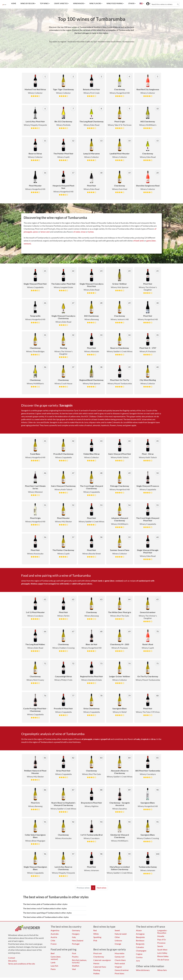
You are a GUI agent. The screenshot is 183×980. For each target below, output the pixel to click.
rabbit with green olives (82, 584)
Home (14, 3)
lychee (91, 232)
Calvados (140, 947)
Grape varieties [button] (61, 3)
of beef (136, 241)
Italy (74, 937)
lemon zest (45, 232)
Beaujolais (140, 937)
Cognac (139, 954)
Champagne (141, 951)
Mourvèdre (119, 953)
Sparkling (97, 937)
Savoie (160, 946)
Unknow (118, 940)
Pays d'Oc (162, 939)
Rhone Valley (163, 956)
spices (35, 232)
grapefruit (106, 739)
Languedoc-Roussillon (162, 932)
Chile (53, 940)
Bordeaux (140, 940)
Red (95, 930)
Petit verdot (120, 963)
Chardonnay (99, 957)
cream (96, 739)
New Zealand (78, 940)
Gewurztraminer (122, 970)
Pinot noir (98, 953)
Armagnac (140, 934)
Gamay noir (120, 957)
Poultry (75, 957)
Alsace (139, 930)
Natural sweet (121, 934)
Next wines (102, 888)
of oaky (137, 739)
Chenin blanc (120, 960)
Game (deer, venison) (56, 958)
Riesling (97, 970)
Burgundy (140, 944)
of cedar (77, 232)
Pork (74, 953)
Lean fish (54, 966)
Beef (53, 953)
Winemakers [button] (79, 3)
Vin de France (163, 960)
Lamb (53, 962)
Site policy (12, 961)
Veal (74, 969)
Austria (54, 937)
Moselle (161, 936)
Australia (55, 934)
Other (117, 937)
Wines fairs (162, 970)
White (96, 934)
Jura (138, 961)
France (54, 944)
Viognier (118, 967)
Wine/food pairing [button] (115, 3)
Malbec (96, 973)
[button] (141, 3)
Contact (12, 958)
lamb (142, 241)
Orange (118, 944)
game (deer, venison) (114, 581)
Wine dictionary (143, 970)
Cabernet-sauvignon (102, 960)
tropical (145, 739)
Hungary (76, 934)
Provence (161, 943)
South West (162, 950)
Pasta (53, 969)
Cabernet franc (100, 967)
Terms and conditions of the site (22, 964)
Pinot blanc (119, 973)
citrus (153, 739)
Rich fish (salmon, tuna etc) (79, 961)
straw (83, 232)
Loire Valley (162, 953)
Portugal (76, 944)
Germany (76, 930)
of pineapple (87, 739)
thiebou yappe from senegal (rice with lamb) (50, 584)
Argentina (55, 930)
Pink (95, 940)
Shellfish (76, 966)
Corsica (139, 957)
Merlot (96, 963)
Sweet (117, 930)
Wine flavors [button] (95, 3)
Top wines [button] (44, 3)
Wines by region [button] (27, 3)
